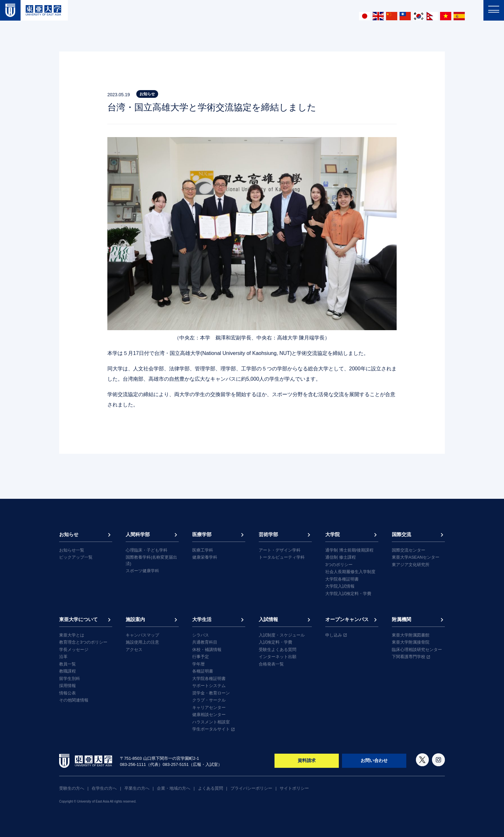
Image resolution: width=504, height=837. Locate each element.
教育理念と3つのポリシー (83, 642)
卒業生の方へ (137, 788)
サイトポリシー (294, 788)
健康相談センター (209, 715)
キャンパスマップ (142, 635)
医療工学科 (203, 550)
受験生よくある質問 (278, 650)
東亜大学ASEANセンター (416, 557)
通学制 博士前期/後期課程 (349, 550)
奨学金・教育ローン (211, 693)
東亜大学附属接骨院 (411, 642)
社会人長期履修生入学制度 (350, 572)
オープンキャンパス (347, 619)
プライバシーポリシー (251, 788)
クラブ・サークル (209, 700)
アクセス (134, 650)
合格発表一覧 (271, 664)
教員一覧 (67, 664)
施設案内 (135, 619)
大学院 (333, 534)
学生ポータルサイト (211, 729)
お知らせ (69, 534)
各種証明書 (203, 671)
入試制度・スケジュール (282, 635)
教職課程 (67, 671)
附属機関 (401, 619)
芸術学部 (268, 534)
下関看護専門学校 (409, 657)
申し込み (334, 635)
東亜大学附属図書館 (411, 635)
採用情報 (67, 686)
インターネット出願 (278, 657)
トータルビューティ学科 (282, 557)
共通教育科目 (205, 642)
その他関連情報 (74, 700)
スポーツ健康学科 (142, 571)
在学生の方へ (104, 788)
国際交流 (401, 534)
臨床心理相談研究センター (417, 650)
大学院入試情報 (340, 586)
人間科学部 (138, 534)
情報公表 (67, 693)
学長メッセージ (74, 650)
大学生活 (202, 619)
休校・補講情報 (207, 650)
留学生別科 (70, 679)
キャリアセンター (209, 707)
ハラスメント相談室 (211, 722)
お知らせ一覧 (72, 550)
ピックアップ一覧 (76, 557)
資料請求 (307, 760)
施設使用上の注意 (142, 642)
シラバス (201, 635)
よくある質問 (211, 788)
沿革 (63, 657)
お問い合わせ (374, 760)
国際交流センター (409, 550)
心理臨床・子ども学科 (147, 550)
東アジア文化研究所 (411, 565)
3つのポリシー (339, 565)
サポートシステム (209, 686)
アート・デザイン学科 (280, 550)
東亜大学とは (72, 635)
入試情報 (268, 619)
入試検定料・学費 (275, 642)
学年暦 (198, 664)
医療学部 (202, 534)
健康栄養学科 (205, 557)
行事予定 (201, 657)
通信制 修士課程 (341, 557)
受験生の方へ (72, 788)
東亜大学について (78, 619)
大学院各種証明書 (342, 579)
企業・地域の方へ (174, 788)
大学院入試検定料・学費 (348, 594)
